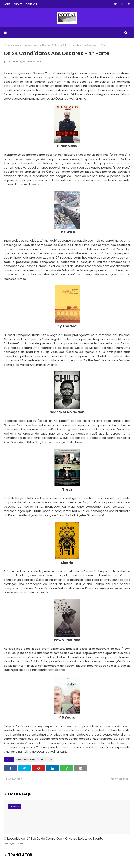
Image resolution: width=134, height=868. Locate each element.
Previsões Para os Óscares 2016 (40, 45)
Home (7, 4)
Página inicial (12, 45)
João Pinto (12, 62)
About (18, 4)
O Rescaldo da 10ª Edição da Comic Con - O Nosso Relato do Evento (53, 838)
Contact (31, 4)
